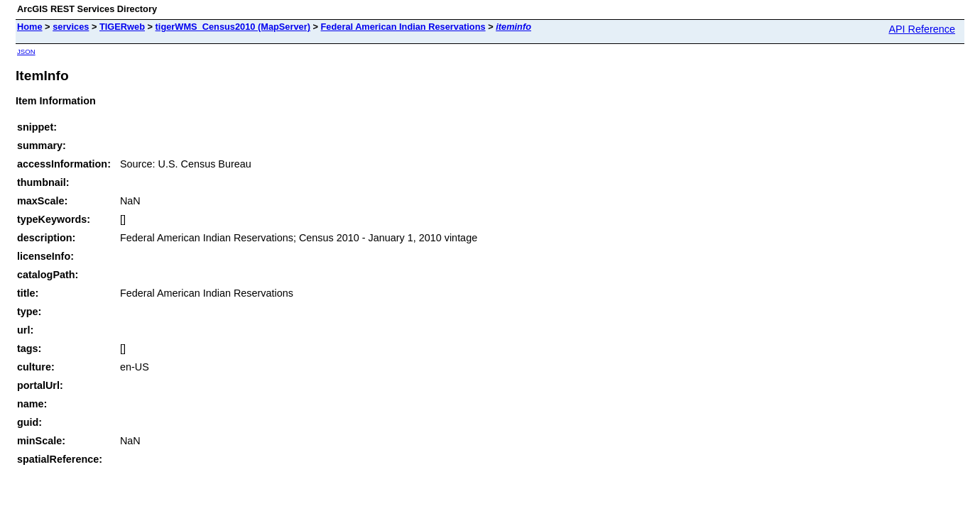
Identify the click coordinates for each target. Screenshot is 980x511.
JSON (26, 51)
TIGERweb (122, 27)
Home (30, 27)
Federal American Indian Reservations (403, 27)
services (71, 27)
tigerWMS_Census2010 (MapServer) (233, 27)
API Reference (922, 29)
